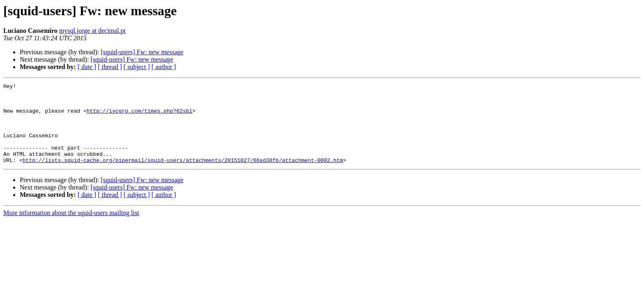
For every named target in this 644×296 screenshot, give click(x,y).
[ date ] (87, 67)
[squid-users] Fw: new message (142, 52)
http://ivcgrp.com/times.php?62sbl (139, 117)
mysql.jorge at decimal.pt (92, 31)
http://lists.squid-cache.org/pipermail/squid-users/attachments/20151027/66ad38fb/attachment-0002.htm (183, 176)
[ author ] (164, 67)
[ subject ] (137, 67)
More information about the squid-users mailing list (71, 229)
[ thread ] (110, 67)
